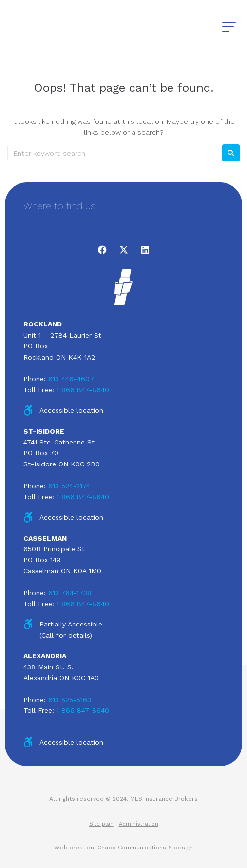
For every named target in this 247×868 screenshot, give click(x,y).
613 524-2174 (69, 486)
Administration (139, 824)
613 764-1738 (70, 593)
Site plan (101, 824)
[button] (229, 27)
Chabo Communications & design (145, 848)
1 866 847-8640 (83, 390)
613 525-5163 (70, 700)
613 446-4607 (71, 379)
